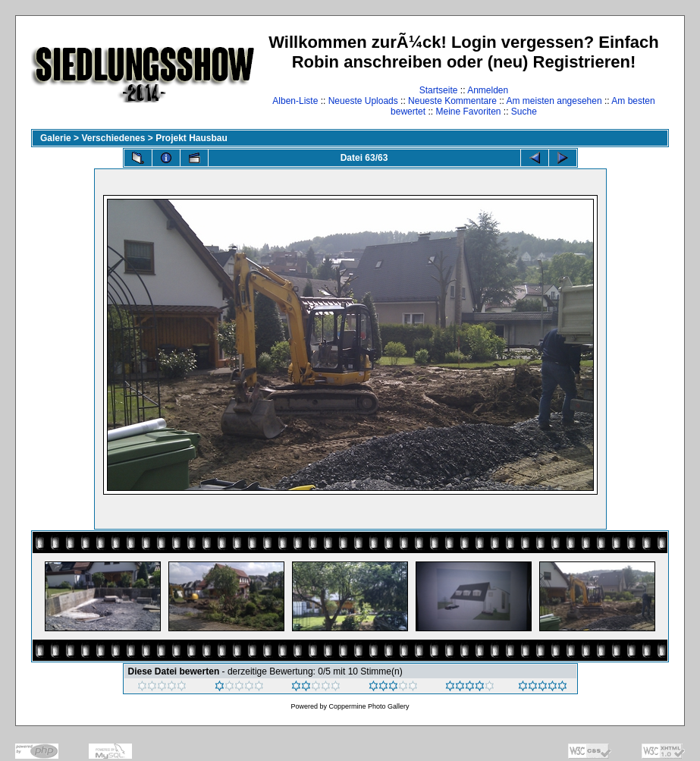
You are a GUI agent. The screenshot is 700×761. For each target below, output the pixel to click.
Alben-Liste (295, 101)
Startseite (439, 90)
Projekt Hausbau (191, 138)
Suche (524, 112)
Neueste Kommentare (452, 101)
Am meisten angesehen (554, 101)
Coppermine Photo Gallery (369, 706)
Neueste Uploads (363, 101)
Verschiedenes (113, 138)
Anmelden (488, 90)
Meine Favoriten (468, 112)
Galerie (56, 138)
